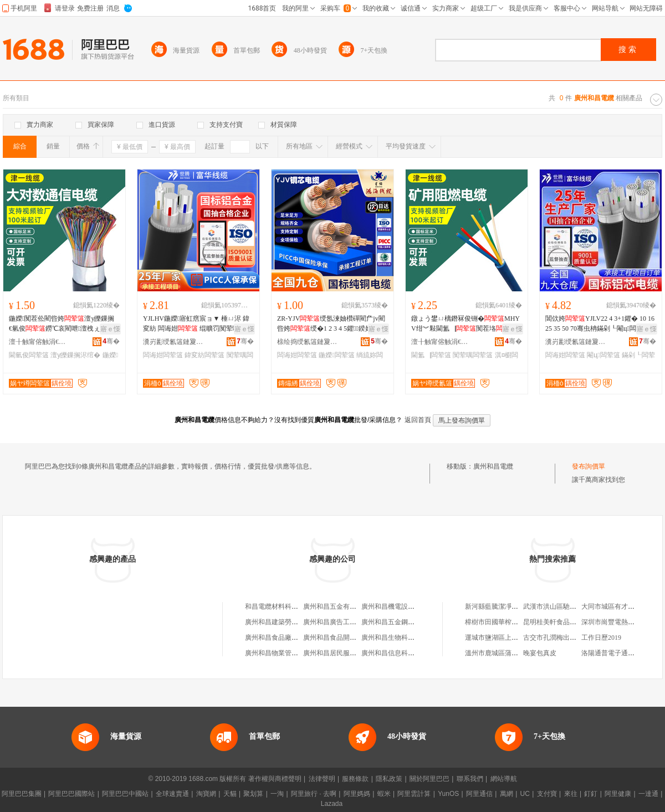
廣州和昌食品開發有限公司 (343, 638)
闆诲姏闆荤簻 (163, 355)
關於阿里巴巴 (429, 779)
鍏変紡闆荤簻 (204, 355)
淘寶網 (206, 794)
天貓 (230, 794)
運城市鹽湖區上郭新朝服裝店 (508, 638)
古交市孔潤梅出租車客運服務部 (570, 638)
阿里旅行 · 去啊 (314, 794)
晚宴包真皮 (540, 653)
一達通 (648, 794)
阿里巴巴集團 (22, 794)
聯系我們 (470, 779)
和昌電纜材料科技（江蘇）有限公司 (298, 607)
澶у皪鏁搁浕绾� (75, 355)
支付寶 (547, 794)
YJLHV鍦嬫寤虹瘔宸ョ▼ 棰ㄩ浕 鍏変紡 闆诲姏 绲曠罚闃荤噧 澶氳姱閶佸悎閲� (196, 324)
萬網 (507, 794)
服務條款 (355, 779)
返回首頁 (418, 420)
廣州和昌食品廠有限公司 (282, 638)
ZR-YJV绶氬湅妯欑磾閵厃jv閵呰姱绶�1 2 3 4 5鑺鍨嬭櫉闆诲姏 (331, 324)
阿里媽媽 (357, 794)
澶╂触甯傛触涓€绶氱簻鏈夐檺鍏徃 (39, 342)
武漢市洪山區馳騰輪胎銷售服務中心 (576, 607)
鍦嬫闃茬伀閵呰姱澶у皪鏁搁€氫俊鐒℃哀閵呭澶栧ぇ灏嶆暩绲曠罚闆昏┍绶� (62, 324)
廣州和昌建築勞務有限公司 (285, 622)
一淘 (277, 794)
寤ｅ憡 (110, 329)
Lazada (332, 804)
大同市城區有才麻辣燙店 (618, 607)
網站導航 (504, 779)
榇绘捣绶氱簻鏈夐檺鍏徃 (308, 342)
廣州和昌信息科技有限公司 (401, 653)
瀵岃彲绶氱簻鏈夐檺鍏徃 (173, 342)
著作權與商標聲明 (275, 779)
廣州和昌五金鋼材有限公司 (401, 622)
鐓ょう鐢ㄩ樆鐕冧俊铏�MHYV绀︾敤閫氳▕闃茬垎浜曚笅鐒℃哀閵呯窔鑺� (465, 324)
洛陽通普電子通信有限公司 (621, 653)
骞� (111, 341)
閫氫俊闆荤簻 (29, 355)
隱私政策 (389, 779)
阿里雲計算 (414, 794)
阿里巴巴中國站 (125, 794)
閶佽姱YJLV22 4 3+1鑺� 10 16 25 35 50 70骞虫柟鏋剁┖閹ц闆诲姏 (601, 324)
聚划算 (253, 794)
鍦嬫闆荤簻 (336, 355)
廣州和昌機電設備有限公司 (401, 607)
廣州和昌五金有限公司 (336, 607)
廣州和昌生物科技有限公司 (401, 638)
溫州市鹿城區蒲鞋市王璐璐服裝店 (515, 653)
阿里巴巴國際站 (71, 794)
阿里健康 (618, 794)
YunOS (448, 794)
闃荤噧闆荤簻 (473, 355)
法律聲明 (322, 779)
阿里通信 (479, 794)
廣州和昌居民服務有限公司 (343, 653)
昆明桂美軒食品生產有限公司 (566, 622)
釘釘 (591, 794)
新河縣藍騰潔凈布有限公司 (505, 607)
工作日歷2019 (601, 638)
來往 (571, 794)
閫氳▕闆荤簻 (431, 355)
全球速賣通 (172, 794)
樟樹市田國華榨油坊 (495, 622)
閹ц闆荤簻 (603, 355)
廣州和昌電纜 (493, 466)
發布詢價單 (589, 466)
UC (525, 794)
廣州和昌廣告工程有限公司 (343, 622)
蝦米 (384, 794)
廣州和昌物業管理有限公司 (285, 653)
